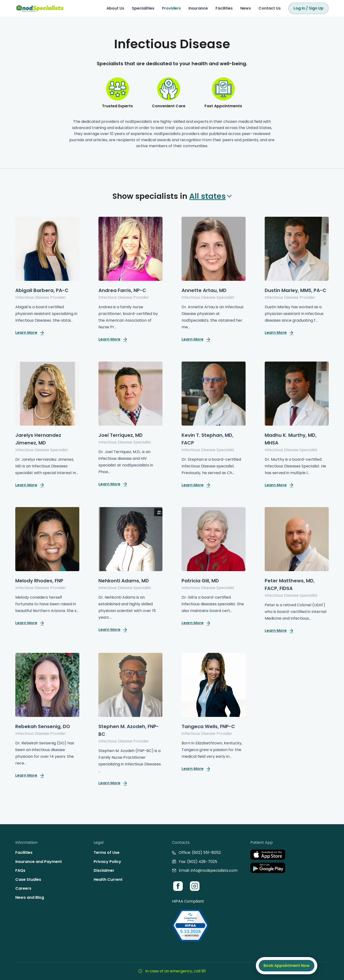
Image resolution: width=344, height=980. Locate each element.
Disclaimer (104, 870)
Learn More (30, 333)
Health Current (108, 880)
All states (210, 196)
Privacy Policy (107, 862)
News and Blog (30, 897)
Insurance (198, 8)
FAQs (20, 870)
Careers (23, 888)
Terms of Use (107, 853)
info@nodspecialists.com (214, 870)
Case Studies (28, 880)
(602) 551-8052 (206, 853)
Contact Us (270, 8)
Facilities (224, 8)
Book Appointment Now (287, 966)
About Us (115, 8)
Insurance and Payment (39, 862)
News (246, 8)
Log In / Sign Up (309, 8)
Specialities (143, 8)
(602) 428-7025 (202, 862)
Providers (171, 8)
